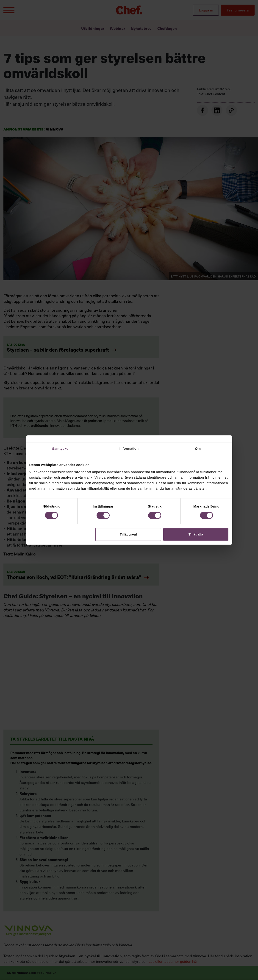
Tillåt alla (196, 534)
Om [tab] (198, 448)
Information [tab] (129, 448)
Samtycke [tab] (60, 448)
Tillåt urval (128, 534)
